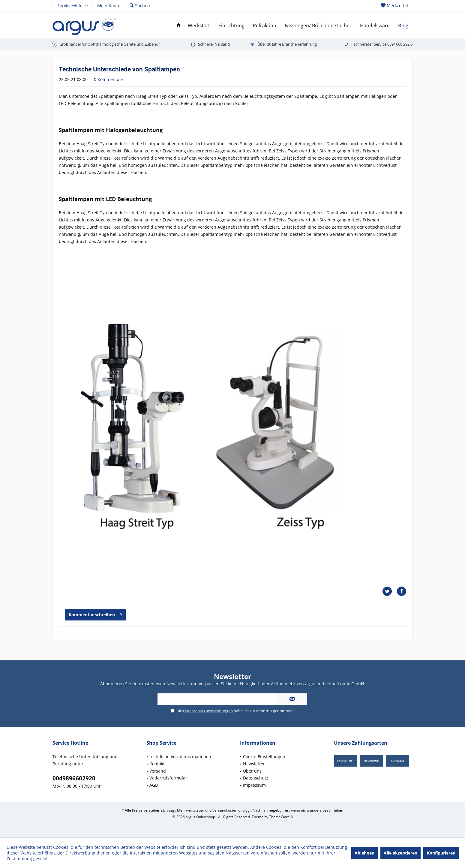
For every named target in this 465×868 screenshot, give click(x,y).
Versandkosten (225, 810)
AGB (154, 785)
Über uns (252, 771)
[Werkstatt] (199, 26)
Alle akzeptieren (400, 853)
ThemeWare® (281, 817)
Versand (158, 771)
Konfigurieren (441, 853)
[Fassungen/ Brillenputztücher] (318, 26)
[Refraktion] (265, 26)
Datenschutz (256, 778)
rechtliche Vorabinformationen (180, 757)
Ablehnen (364, 853)
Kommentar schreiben (95, 614)
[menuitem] (394, 6)
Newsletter (254, 764)
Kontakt (157, 764)
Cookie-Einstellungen (264, 757)
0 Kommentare (109, 79)
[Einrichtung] (231, 26)
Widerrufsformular (168, 778)
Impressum (254, 785)
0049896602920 (74, 778)
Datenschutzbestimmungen (208, 711)
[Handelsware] (375, 26)
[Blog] (403, 26)
